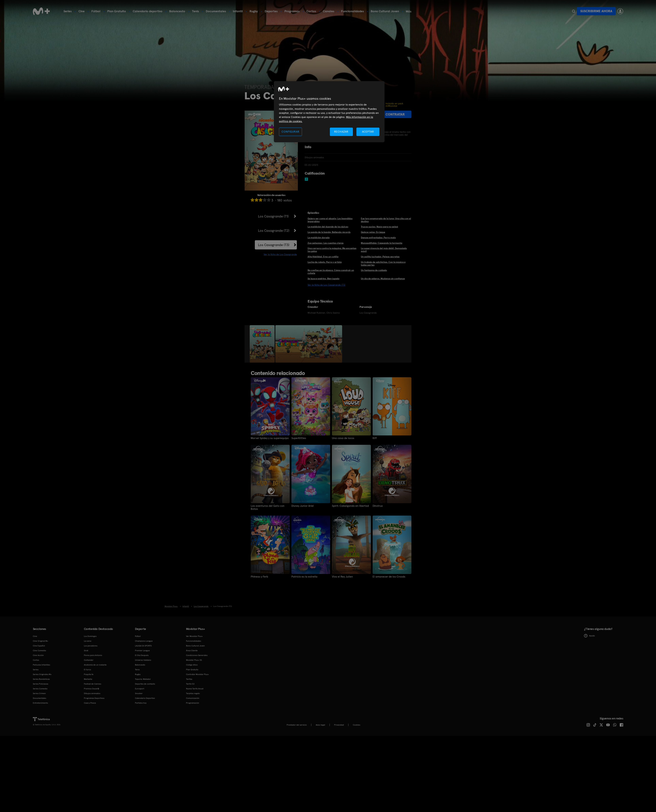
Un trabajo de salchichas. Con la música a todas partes (383, 263)
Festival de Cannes (93, 684)
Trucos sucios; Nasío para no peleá (379, 227)
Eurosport (140, 689)
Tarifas (189, 679)
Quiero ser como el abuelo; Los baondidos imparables (330, 220)
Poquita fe (89, 674)
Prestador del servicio (297, 725)
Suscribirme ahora (596, 11)
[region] (329, 112)
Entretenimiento (40, 703)
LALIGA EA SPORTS (143, 646)
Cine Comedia (39, 651)
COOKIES (357, 725)
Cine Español (39, 646)
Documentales (216, 11)
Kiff (375, 438)
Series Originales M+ (42, 674)
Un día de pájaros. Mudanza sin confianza (383, 279)
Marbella (88, 679)
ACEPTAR (368, 132)
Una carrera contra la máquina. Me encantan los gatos (332, 250)
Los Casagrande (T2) (274, 231)
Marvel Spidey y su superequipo (270, 438)
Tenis (195, 11)
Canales (329, 11)
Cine (82, 11)
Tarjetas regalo (193, 693)
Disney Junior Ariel (303, 506)
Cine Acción (38, 655)
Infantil (238, 11)
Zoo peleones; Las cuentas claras (326, 243)
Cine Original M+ (41, 641)
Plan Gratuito (117, 11)
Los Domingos (90, 636)
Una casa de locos (343, 438)
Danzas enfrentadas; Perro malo (378, 238)
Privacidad (339, 725)
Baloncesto (177, 11)
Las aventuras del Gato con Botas (268, 507)
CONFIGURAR (290, 132)
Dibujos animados (92, 693)
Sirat (86, 651)
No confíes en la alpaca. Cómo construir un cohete (331, 272)
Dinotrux (378, 506)
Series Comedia (40, 689)
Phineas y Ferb (259, 577)
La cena (88, 641)
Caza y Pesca (90, 703)
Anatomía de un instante (95, 665)
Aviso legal (320, 725)
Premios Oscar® (92, 689)
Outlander (89, 660)
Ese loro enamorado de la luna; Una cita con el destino (386, 220)
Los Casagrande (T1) (273, 216)
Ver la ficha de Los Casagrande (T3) (326, 285)
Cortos (311, 11)
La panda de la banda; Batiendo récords (329, 232)
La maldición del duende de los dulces (328, 227)
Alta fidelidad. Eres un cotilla (323, 257)
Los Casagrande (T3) (274, 245)
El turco (87, 670)
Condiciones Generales (197, 655)
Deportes (271, 11)
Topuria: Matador (143, 679)
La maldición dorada (319, 238)
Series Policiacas (41, 684)
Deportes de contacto (145, 684)
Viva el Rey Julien (342, 577)
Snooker (139, 693)
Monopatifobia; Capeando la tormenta (382, 243)
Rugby (254, 11)
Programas (292, 11)
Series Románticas (41, 679)
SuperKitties (299, 438)
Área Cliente (192, 651)
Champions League (144, 641)
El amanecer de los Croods (389, 577)
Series (68, 11)
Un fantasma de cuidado (374, 270)
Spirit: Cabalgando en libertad (350, 506)
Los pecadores (91, 646)
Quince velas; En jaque (373, 232)
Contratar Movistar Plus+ (197, 674)
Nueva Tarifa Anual (195, 689)
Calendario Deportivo (145, 698)
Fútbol (96, 11)
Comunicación (193, 698)
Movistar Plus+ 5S (194, 660)
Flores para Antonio (93, 655)
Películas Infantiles (41, 665)
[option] (263, 344)
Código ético (192, 665)
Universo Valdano (143, 660)
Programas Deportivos (94, 698)
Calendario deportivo (148, 11)
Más (409, 11)
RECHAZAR (341, 132)
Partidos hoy (141, 703)
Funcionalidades (353, 11)
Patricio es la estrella (304, 577)
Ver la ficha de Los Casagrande (280, 254)
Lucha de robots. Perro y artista (325, 262)
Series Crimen (39, 693)
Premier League (142, 651)
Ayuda (589, 636)
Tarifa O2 (190, 684)
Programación (193, 703)
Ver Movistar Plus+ (194, 636)
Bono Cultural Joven (385, 11)
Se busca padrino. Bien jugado (323, 279)
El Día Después (142, 655)
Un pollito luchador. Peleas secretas (380, 257)
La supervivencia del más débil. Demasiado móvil (384, 250)
